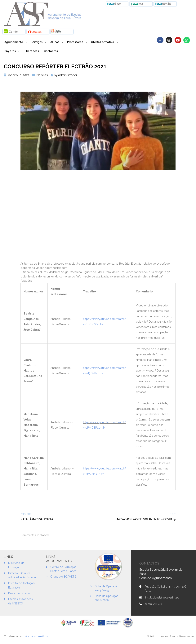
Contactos (51, 51)
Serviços (37, 42)
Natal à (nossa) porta (37, 519)
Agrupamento (14, 42)
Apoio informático (37, 636)
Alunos (55, 42)
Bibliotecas (31, 51)
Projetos (10, 51)
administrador (68, 75)
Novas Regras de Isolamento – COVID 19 (146, 519)
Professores (75, 42)
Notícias (42, 75)
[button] (117, 4)
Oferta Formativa (103, 42)
